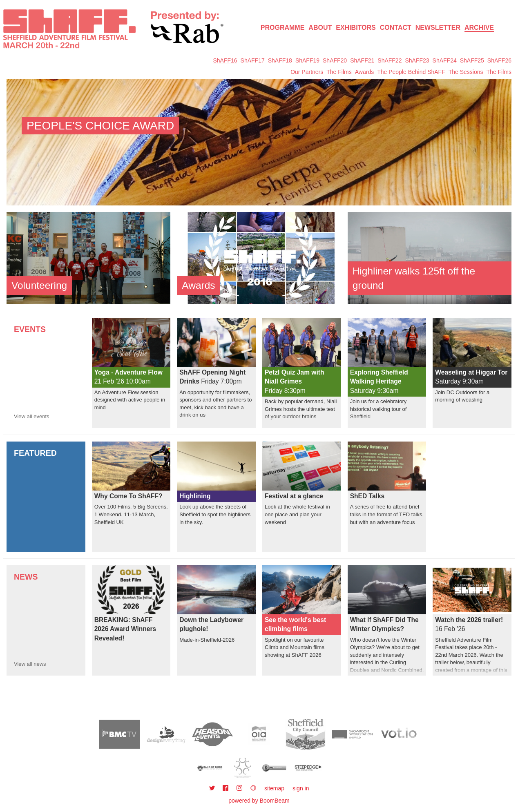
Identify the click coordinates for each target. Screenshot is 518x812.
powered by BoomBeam (259, 801)
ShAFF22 (390, 60)
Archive (479, 28)
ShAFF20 (335, 60)
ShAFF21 (362, 60)
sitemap (274, 788)
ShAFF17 (253, 60)
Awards (364, 72)
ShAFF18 (280, 60)
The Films (339, 72)
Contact (396, 28)
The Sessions (466, 72)
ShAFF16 (225, 60)
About (320, 28)
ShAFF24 (445, 60)
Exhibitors (356, 28)
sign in (301, 788)
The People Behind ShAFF (411, 72)
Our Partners (307, 72)
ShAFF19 (307, 60)
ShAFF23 (417, 60)
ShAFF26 (499, 60)
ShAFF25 (472, 60)
